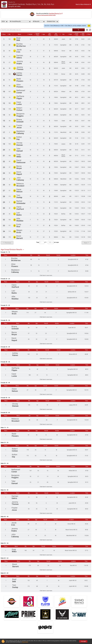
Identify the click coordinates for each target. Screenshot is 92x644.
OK (89, 26)
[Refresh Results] (90, 30)
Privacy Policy (25, 642)
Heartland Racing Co (55, 14)
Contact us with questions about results (46, 15)
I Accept (83, 641)
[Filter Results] (87, 30)
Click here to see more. (46, 275)
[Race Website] (5, 4)
